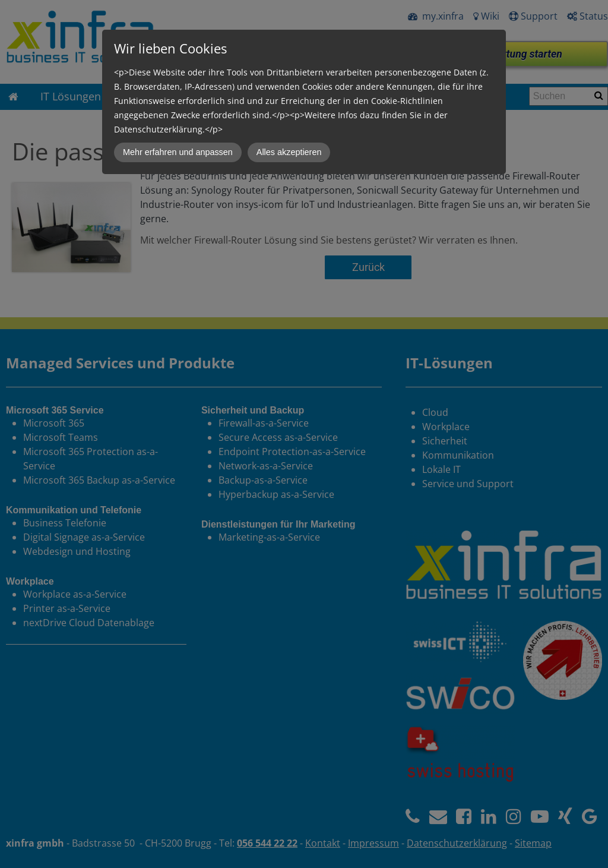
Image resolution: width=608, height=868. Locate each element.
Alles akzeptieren (289, 152)
